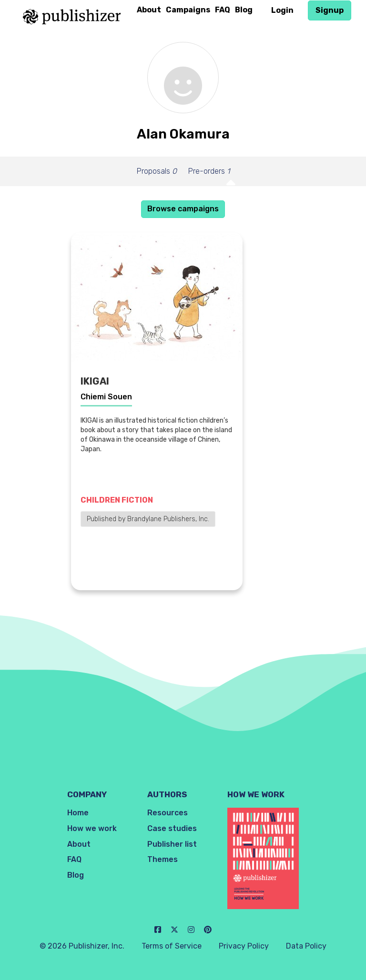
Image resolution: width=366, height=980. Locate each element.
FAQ (223, 10)
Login (282, 10)
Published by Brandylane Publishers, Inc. (148, 519)
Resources (168, 813)
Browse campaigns (183, 209)
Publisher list (172, 844)
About (149, 10)
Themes (163, 859)
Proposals (157, 171)
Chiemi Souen (106, 397)
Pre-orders (209, 171)
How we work (92, 828)
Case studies (172, 828)
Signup (330, 10)
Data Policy (306, 946)
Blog (244, 10)
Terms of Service (172, 946)
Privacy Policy (244, 946)
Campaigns (188, 10)
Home (78, 813)
